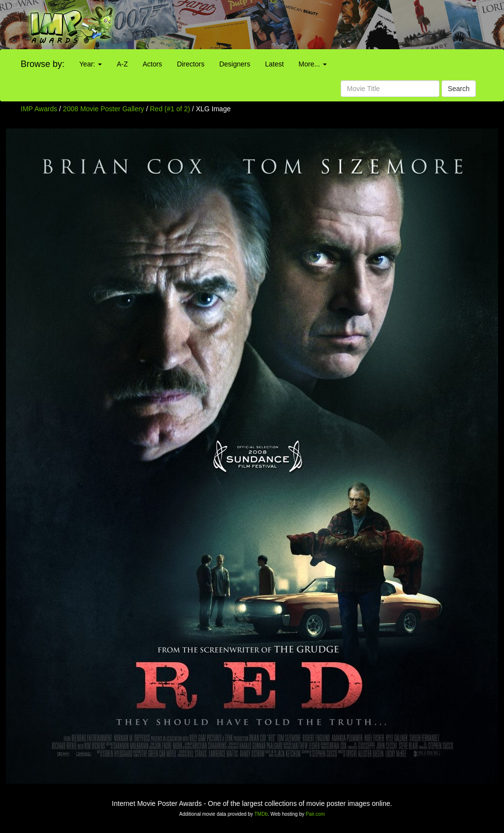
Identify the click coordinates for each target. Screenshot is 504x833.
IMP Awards (39, 109)
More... (313, 64)
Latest (274, 64)
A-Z (122, 64)
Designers (235, 64)
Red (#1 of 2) (170, 109)
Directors (190, 64)
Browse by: (43, 64)
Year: (91, 64)
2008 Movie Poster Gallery (104, 109)
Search (459, 89)
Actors (153, 64)
